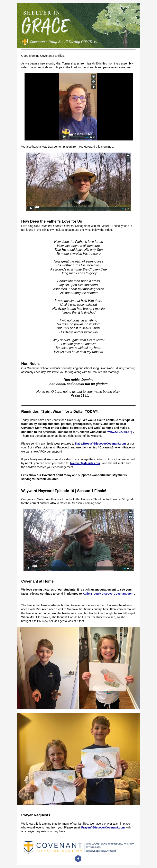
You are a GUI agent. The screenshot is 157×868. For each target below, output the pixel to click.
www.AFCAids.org (120, 432)
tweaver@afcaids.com (85, 463)
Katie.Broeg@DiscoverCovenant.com (101, 444)
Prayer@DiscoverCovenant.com (103, 827)
